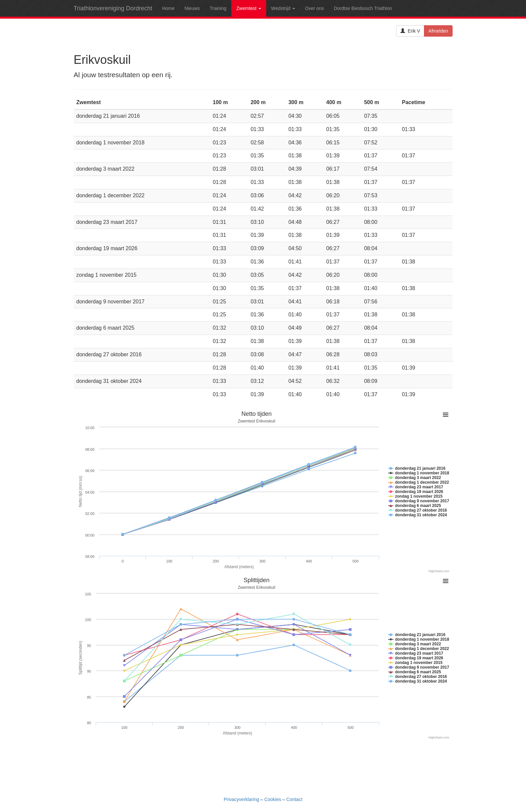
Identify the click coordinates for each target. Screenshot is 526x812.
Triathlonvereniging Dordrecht (113, 8)
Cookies (273, 799)
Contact (294, 799)
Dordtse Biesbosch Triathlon (363, 8)
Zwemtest (249, 8)
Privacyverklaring (241, 799)
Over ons (315, 8)
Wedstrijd (283, 8)
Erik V (410, 31)
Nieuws (192, 8)
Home (168, 8)
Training (218, 8)
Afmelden (438, 31)
